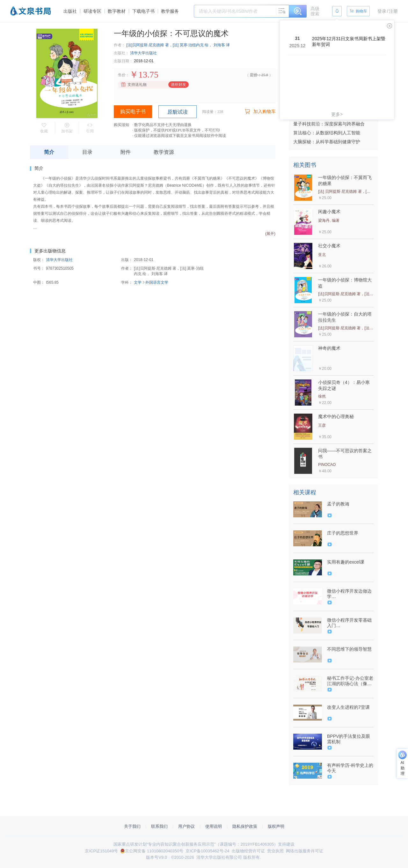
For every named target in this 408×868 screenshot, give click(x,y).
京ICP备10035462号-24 (207, 851)
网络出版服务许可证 (305, 851)
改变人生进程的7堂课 (348, 707)
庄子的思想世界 (343, 533)
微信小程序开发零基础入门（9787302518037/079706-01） (350, 623)
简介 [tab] (49, 152)
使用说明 (214, 826)
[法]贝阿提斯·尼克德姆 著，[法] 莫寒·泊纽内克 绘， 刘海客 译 (178, 45)
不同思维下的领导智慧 (349, 649)
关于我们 (132, 826)
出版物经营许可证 (248, 851)
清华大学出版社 (143, 53)
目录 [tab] (87, 152)
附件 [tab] (126, 152)
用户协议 (186, 826)
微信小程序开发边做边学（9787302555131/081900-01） (350, 594)
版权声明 (276, 826)
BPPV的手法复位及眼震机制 (349, 739)
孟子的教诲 (338, 504)
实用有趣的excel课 (346, 562)
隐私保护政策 (245, 826)
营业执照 (275, 851)
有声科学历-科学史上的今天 (350, 768)
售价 (122, 75)
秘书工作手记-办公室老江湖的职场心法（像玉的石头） (350, 681)
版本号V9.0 (157, 857)
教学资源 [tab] (164, 152)
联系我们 (159, 826)
